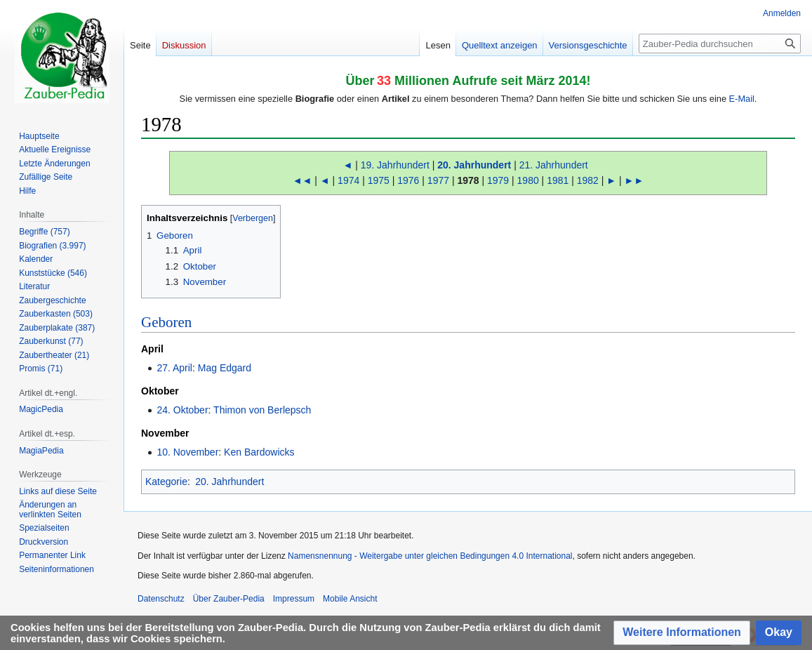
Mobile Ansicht (350, 599)
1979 (498, 180)
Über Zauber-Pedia (229, 599)
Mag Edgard (225, 368)
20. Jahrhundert (474, 165)
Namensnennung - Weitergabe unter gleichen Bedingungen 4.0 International (430, 556)
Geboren (166, 322)
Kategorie (166, 482)
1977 (438, 180)
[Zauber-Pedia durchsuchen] (720, 44)
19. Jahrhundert (395, 165)
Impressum (294, 599)
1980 (528, 180)
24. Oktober (182, 410)
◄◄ (302, 180)
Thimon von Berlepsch (262, 410)
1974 (348, 180)
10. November (187, 452)
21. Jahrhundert (554, 165)
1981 (558, 180)
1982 (588, 180)
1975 (379, 180)
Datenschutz (161, 599)
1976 (408, 180)
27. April (174, 368)
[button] (682, 633)
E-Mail (742, 99)
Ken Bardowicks (259, 452)
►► (634, 180)
